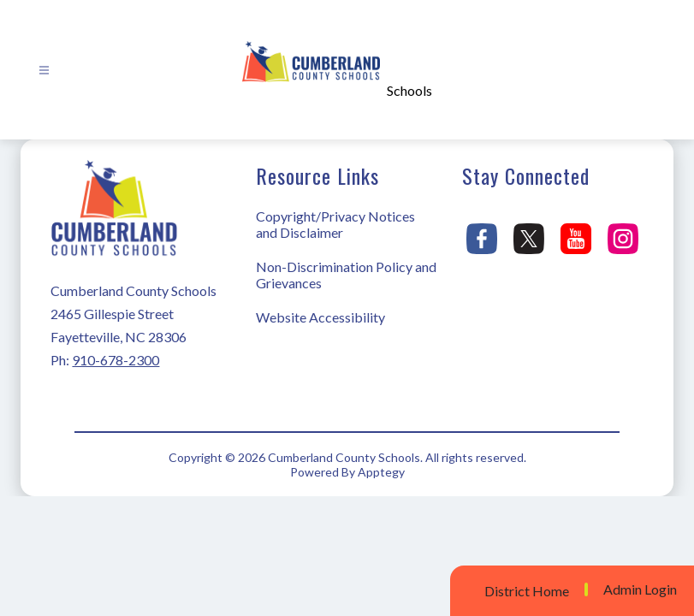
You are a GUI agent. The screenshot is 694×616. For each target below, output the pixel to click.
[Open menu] (44, 71)
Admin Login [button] (640, 589)
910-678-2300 (116, 360)
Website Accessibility (320, 317)
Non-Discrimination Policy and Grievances (346, 275)
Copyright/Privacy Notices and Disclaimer (335, 224)
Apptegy (381, 472)
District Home (527, 591)
